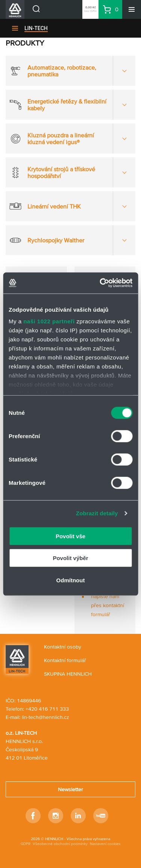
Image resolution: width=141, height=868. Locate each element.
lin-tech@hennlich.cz (45, 717)
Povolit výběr (70, 558)
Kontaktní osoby (63, 647)
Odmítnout (71, 580)
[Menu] (132, 9)
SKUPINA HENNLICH (68, 674)
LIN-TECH (36, 28)
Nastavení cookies (105, 844)
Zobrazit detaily (97, 513)
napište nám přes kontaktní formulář (108, 605)
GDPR (26, 844)
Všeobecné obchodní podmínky (60, 844)
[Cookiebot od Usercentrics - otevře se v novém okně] (100, 283)
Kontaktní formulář (65, 660)
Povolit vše (70, 536)
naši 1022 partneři (49, 321)
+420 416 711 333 (47, 709)
